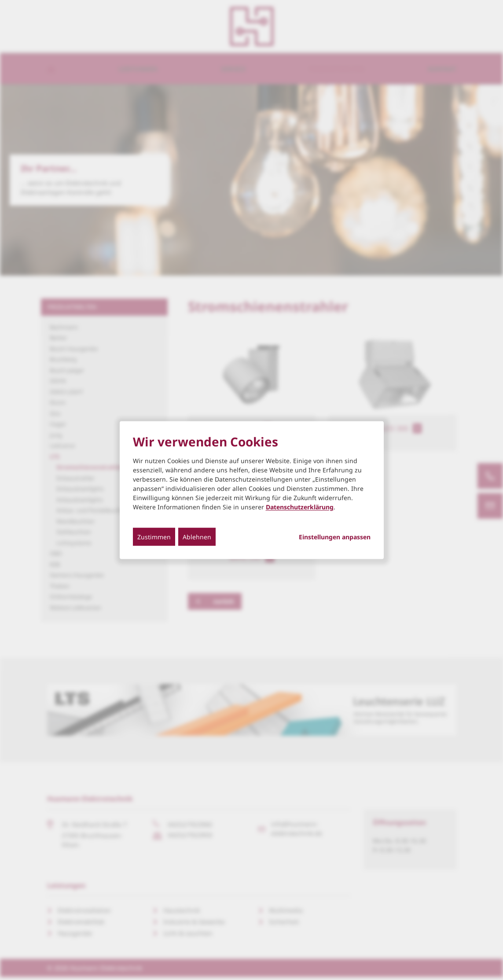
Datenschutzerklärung (300, 507)
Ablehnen (197, 536)
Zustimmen (154, 536)
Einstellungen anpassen (335, 537)
